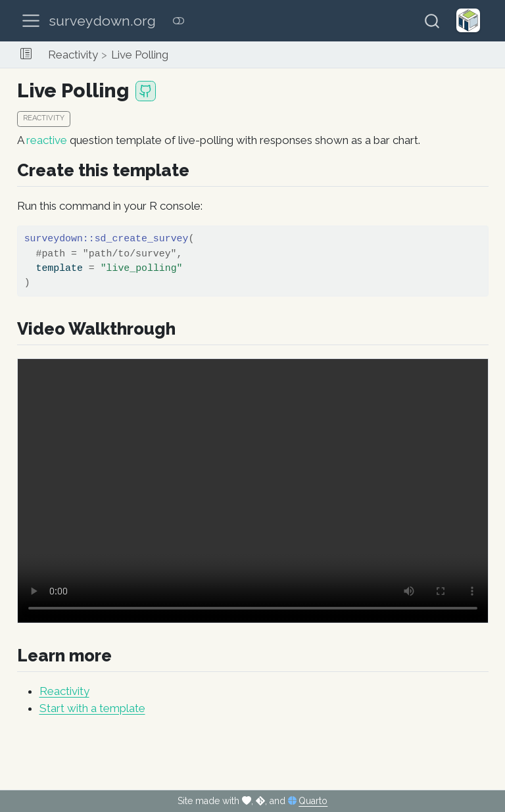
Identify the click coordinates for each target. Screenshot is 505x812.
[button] (26, 55)
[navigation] (338, 55)
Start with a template (92, 708)
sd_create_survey (142, 239)
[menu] (31, 21)
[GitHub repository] (146, 91)
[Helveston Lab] (468, 20)
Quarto (313, 801)
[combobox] (433, 21)
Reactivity (73, 55)
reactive (47, 140)
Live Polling (140, 55)
